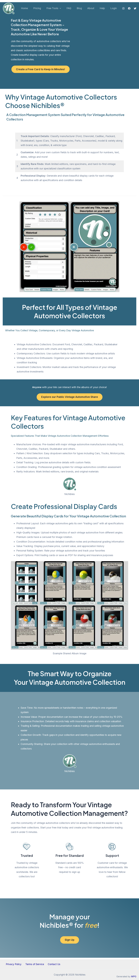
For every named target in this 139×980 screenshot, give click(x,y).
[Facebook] (129, 8)
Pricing (41, 8)
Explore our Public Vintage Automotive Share (69, 397)
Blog (81, 8)
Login (114, 8)
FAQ (71, 8)
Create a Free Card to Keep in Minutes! (41, 69)
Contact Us (53, 964)
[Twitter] (135, 8)
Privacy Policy (15, 964)
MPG (134, 976)
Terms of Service (35, 964)
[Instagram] (123, 8)
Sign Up (69, 941)
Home (29, 8)
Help (103, 8)
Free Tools (57, 8)
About (92, 8)
